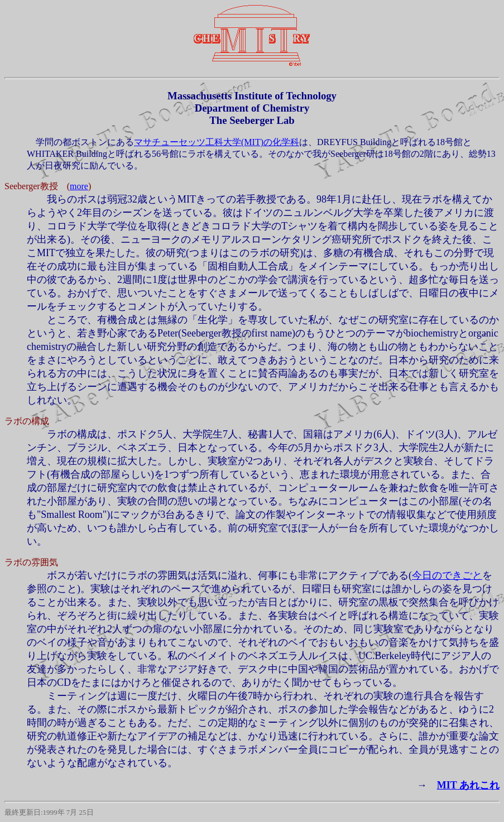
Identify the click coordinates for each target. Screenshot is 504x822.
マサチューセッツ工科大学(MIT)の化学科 (217, 142)
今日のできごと (447, 575)
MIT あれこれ (468, 785)
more (79, 186)
